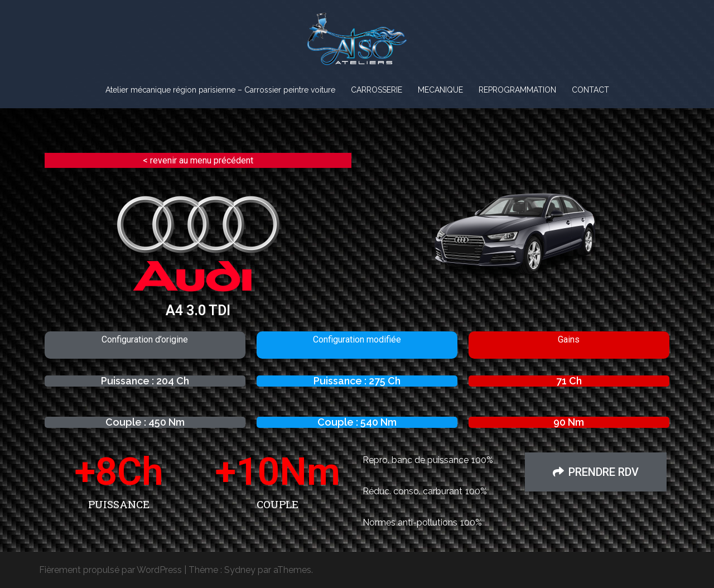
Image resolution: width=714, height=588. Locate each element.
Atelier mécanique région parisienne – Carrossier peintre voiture (220, 90)
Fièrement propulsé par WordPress (110, 570)
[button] (596, 472)
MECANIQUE (440, 90)
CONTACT (590, 90)
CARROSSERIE (377, 90)
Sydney (240, 570)
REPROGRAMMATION (517, 90)
